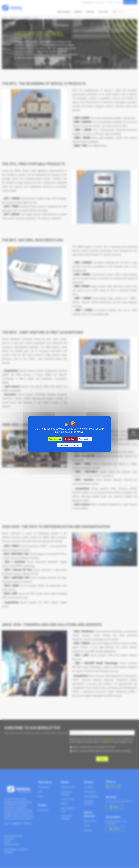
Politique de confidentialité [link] (69, 445)
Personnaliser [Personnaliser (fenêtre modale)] (85, 439)
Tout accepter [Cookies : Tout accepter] (55, 439)
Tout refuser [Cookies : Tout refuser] (70, 439)
